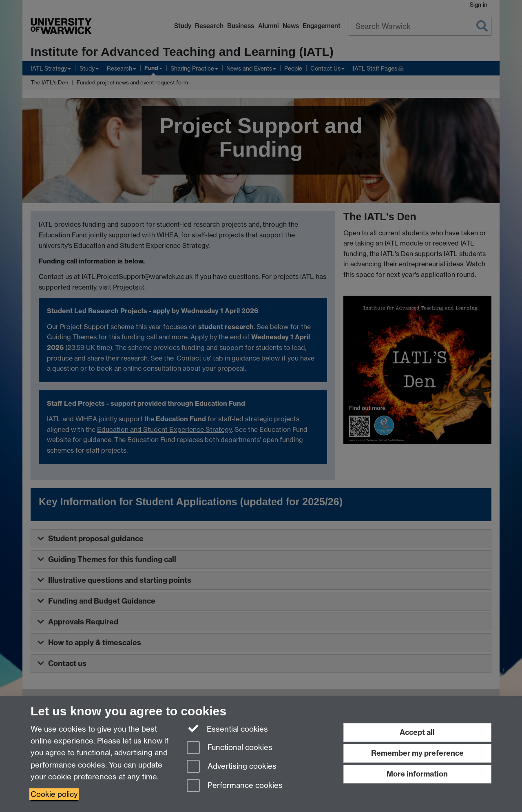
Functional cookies (230, 748)
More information (417, 774)
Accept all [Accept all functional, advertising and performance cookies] (417, 732)
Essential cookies (227, 728)
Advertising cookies (232, 767)
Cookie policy (54, 794)
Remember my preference (417, 753)
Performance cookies (235, 786)
